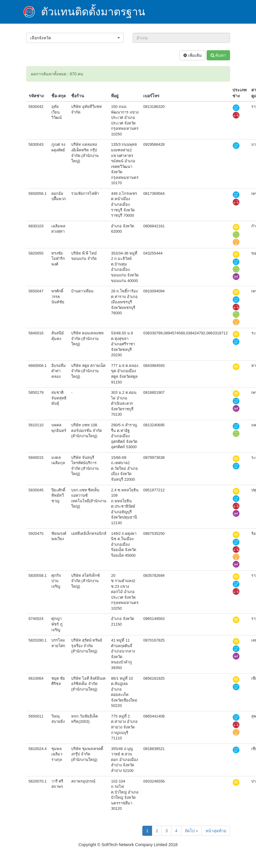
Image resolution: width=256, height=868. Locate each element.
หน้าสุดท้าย (216, 831)
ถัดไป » (191, 831)
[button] (75, 38)
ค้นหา (218, 55)
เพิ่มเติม (193, 55)
